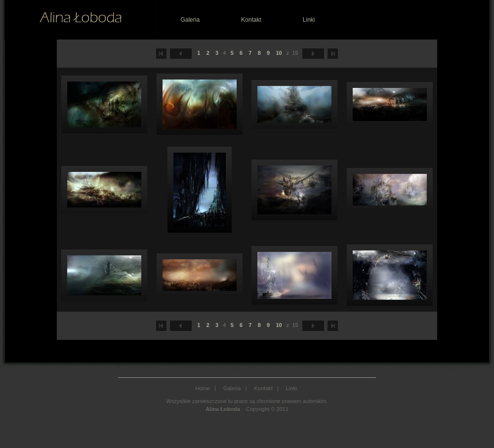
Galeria (190, 20)
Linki (309, 20)
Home (203, 388)
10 (279, 53)
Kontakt (251, 20)
